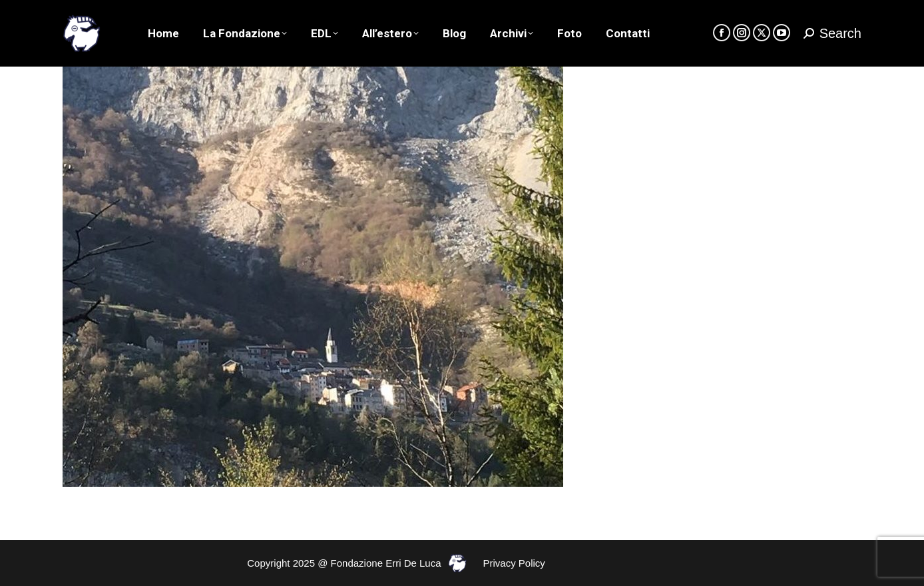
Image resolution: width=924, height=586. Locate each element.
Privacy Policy (514, 563)
